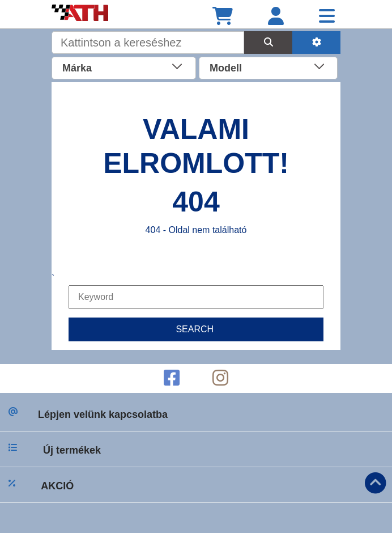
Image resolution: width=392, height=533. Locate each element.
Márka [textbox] (77, 68)
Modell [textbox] (226, 68)
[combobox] (124, 67)
